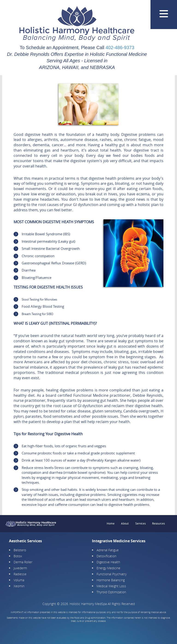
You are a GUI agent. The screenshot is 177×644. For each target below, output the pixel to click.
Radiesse (20, 574)
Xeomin (19, 586)
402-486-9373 (120, 48)
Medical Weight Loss (111, 586)
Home (111, 523)
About (125, 523)
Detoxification (106, 556)
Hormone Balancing (111, 580)
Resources (158, 523)
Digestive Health (108, 562)
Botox (18, 556)
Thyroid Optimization (111, 592)
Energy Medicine (108, 568)
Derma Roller (23, 562)
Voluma (19, 580)
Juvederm (20, 568)
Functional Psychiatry (112, 574)
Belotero (20, 550)
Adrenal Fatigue (108, 550)
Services (140, 523)
